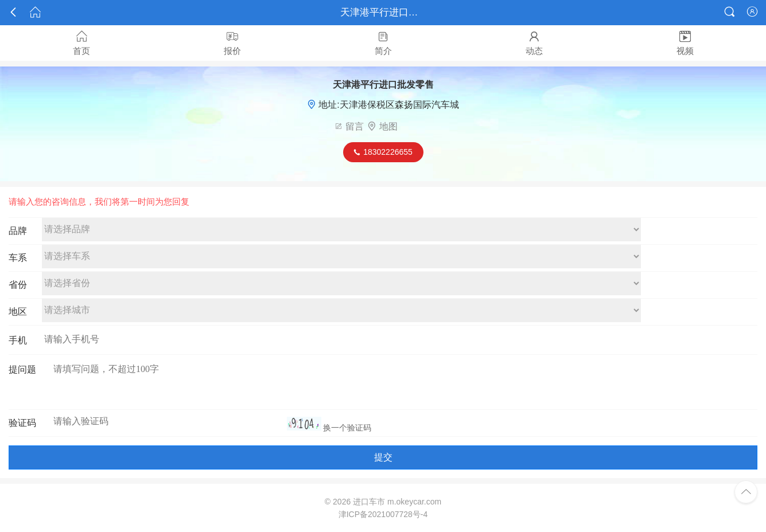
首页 (81, 43)
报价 (232, 43)
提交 (383, 457)
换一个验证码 (347, 428)
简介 (383, 43)
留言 (355, 126)
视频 (685, 43)
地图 (388, 126)
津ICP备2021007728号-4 (383, 514)
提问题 (22, 369)
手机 (18, 340)
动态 (534, 43)
